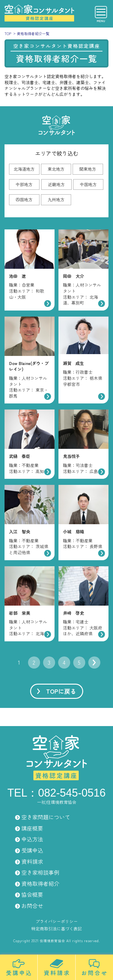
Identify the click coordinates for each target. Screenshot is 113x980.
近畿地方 (56, 184)
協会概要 (32, 894)
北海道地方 (24, 169)
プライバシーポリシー (57, 921)
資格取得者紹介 (40, 883)
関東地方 (88, 169)
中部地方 (24, 184)
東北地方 (56, 169)
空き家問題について (46, 817)
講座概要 (32, 828)
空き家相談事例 (40, 872)
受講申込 (32, 850)
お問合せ (32, 906)
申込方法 (32, 839)
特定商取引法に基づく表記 (57, 929)
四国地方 (24, 199)
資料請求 (32, 861)
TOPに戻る (61, 691)
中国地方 (88, 184)
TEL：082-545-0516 (56, 793)
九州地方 (56, 199)
